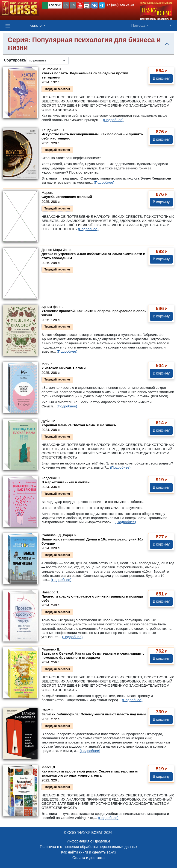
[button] (80, 5)
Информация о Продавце (88, 841)
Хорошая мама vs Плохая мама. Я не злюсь (79, 425)
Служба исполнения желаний (67, 197)
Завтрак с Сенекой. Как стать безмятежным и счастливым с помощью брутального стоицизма (93, 655)
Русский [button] (55, 5)
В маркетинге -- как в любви (65, 482)
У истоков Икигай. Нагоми (63, 368)
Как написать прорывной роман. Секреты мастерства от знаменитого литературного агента (90, 773)
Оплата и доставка (88, 858)
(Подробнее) (113, 120)
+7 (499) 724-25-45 (120, 5)
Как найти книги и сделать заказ (88, 852)
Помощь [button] (139, 25)
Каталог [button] (36, 25)
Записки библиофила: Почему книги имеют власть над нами (94, 714)
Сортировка (15, 60)
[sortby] (48, 60)
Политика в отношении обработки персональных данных (88, 847)
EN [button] (73, 5)
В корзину (161, 78)
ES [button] (66, 5)
